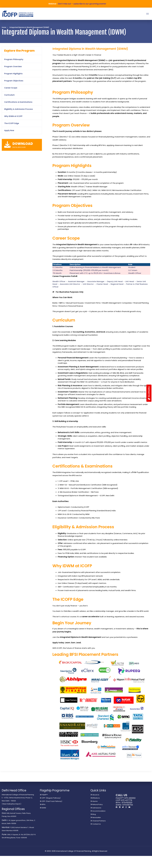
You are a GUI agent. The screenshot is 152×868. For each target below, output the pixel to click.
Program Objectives (14, 81)
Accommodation (98, 811)
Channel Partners (98, 821)
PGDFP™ (44, 795)
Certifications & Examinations (18, 102)
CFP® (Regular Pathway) (50, 798)
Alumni (94, 801)
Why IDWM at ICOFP (13, 116)
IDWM (43, 808)
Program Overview (13, 66)
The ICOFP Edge (12, 123)
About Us (95, 795)
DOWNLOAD (23, 144)
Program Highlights (13, 74)
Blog (93, 814)
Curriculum (9, 95)
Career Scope (11, 88)
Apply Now (9, 130)
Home (4, 27)
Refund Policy (97, 804)
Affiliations (95, 798)
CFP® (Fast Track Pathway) (51, 801)
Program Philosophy (14, 59)
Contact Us (96, 824)
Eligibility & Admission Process (19, 109)
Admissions (96, 808)
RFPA (43, 804)
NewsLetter (96, 817)
